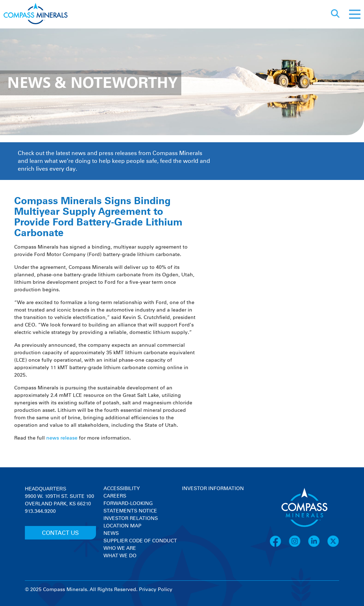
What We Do (120, 556)
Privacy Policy (156, 590)
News (111, 533)
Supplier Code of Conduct (140, 541)
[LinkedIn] (317, 546)
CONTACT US (60, 533)
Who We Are (120, 548)
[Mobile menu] (355, 14)
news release (62, 438)
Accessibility (122, 489)
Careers (115, 496)
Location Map (122, 526)
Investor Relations (131, 519)
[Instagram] (298, 546)
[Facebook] (279, 546)
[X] (333, 546)
